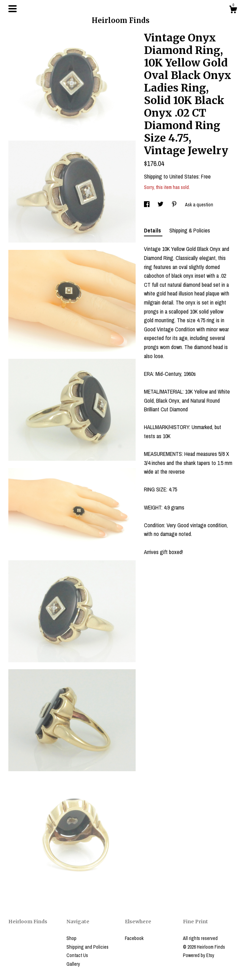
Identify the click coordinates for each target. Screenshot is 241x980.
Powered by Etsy (199, 955)
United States (184, 176)
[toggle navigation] (13, 9)
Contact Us (77, 955)
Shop (71, 938)
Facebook (134, 938)
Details (153, 230)
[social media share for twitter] (161, 205)
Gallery (73, 964)
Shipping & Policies (190, 230)
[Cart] (233, 10)
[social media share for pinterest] (175, 205)
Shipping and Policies (87, 947)
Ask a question (199, 205)
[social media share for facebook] (147, 205)
